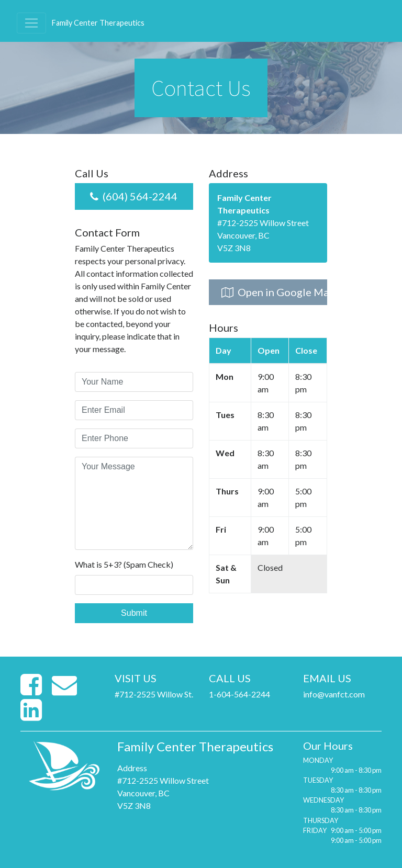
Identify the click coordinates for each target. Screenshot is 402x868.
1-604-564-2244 (239, 694)
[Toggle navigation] (31, 23)
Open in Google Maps (274, 292)
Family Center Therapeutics (98, 23)
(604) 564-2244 (134, 196)
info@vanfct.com (334, 694)
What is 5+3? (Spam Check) (124, 564)
